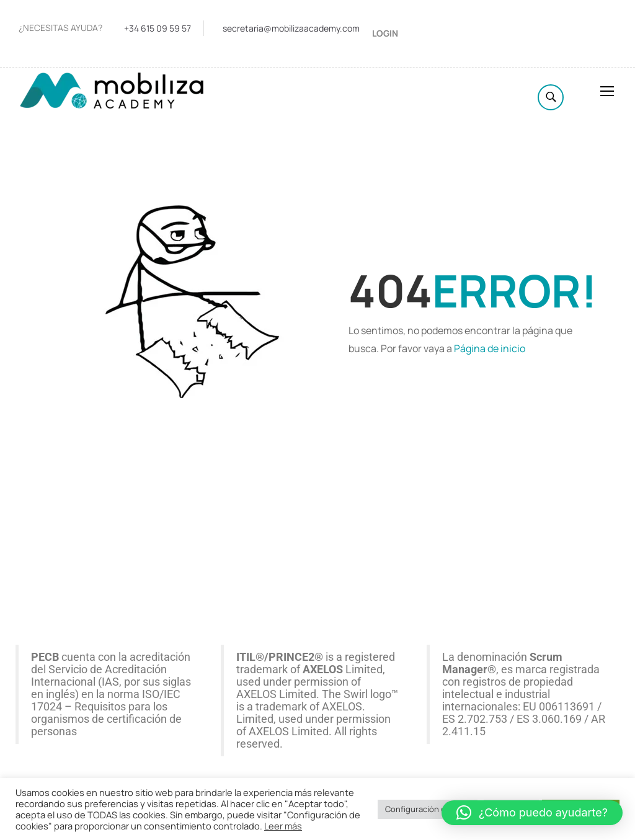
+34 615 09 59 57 (158, 28)
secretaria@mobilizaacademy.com (291, 28)
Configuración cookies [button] (428, 809)
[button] (532, 813)
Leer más (283, 826)
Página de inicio (490, 348)
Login (385, 33)
